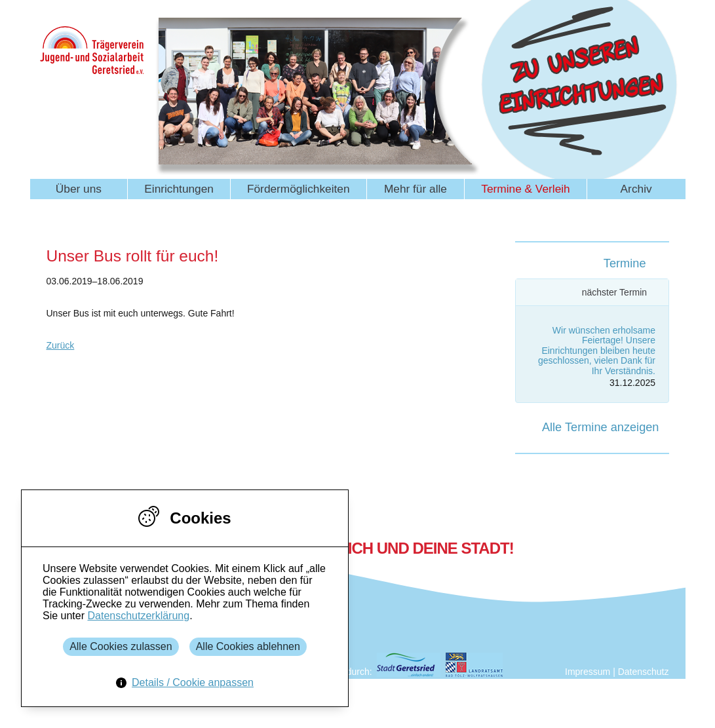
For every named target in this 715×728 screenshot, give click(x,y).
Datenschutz (644, 672)
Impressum (588, 672)
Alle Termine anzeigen (601, 427)
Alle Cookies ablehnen (248, 646)
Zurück (61, 345)
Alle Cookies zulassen (121, 646)
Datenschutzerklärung (138, 616)
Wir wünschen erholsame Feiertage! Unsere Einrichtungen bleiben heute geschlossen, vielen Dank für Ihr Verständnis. (597, 351)
